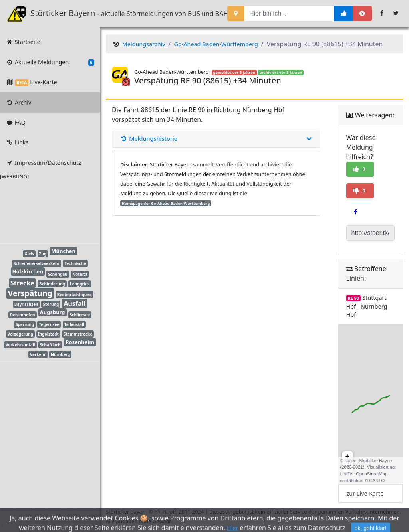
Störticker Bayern (56, 14)
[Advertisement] (44, 210)
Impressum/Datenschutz (43, 163)
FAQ (16, 122)
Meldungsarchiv (144, 44)
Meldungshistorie (216, 139)
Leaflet (347, 474)
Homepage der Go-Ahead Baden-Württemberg (166, 203)
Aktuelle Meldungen (50, 62)
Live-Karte (31, 82)
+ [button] (348, 457)
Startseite (23, 42)
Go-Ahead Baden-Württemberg (216, 44)
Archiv (18, 102)
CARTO (377, 481)
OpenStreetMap (372, 474)
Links (17, 142)
